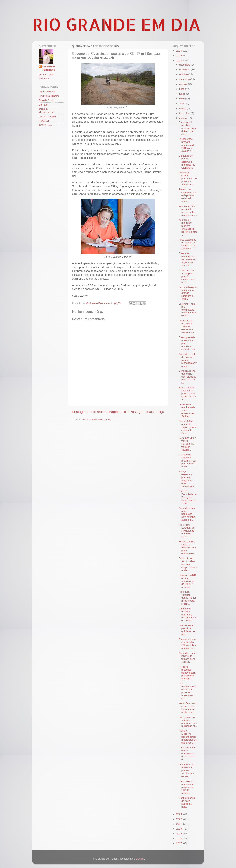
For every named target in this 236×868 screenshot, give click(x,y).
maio (182, 99)
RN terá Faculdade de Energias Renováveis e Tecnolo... (188, 497)
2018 (179, 838)
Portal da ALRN (47, 116)
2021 (179, 824)
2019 (179, 834)
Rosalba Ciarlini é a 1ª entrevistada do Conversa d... (187, 754)
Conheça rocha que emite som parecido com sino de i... (188, 377)
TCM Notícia (46, 125)
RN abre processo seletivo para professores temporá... (187, 673)
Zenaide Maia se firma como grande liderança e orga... (188, 293)
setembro (185, 79)
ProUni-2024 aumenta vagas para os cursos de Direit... (188, 427)
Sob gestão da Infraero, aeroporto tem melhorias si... (188, 722)
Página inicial (119, 412)
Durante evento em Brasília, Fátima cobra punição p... (187, 644)
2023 (179, 814)
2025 (179, 56)
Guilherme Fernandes (49, 68)
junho (183, 94)
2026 (179, 51)
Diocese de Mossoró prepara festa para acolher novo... (187, 461)
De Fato (43, 105)
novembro (185, 70)
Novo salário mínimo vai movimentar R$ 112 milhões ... (187, 787)
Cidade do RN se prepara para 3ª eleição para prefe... (187, 276)
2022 (179, 819)
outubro (184, 74)
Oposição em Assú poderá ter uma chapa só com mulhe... (188, 564)
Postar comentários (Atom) (97, 419)
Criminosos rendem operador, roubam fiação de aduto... (188, 615)
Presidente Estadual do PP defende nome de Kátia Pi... (187, 531)
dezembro (185, 65)
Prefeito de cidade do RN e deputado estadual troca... (188, 195)
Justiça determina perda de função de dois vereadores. (187, 479)
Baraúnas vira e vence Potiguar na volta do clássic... (187, 444)
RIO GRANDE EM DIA (117, 24)
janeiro (183, 118)
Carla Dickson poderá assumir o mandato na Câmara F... (187, 162)
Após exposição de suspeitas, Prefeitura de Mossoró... (187, 244)
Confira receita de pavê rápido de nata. (187, 802)
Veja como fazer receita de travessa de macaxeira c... (188, 211)
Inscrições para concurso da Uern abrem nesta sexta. (187, 708)
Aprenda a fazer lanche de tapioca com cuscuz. (188, 657)
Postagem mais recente (90, 412)
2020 (179, 829)
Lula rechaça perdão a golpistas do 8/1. (187, 630)
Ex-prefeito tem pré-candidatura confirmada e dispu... (187, 310)
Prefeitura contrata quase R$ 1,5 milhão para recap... (187, 598)
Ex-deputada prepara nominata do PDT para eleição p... (187, 145)
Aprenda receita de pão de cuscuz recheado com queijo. (188, 360)
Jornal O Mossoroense (46, 110)
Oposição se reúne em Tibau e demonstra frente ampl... (187, 327)
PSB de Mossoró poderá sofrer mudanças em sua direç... (188, 737)
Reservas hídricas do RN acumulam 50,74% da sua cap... (188, 259)
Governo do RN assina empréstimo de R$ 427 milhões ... (187, 581)
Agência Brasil (47, 91)
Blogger (140, 859)
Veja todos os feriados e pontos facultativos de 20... (186, 770)
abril (182, 103)
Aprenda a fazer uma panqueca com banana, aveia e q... (188, 514)
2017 (179, 843)
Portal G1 (44, 121)
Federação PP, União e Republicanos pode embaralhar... (188, 548)
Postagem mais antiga (147, 412)
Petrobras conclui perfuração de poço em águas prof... (188, 178)
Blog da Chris (46, 100)
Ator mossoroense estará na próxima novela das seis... (188, 691)
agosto (183, 84)
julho (182, 89)
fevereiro (184, 113)
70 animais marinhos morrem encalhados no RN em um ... (188, 227)
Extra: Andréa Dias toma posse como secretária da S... (187, 394)
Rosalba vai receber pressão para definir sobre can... (187, 128)
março (183, 108)
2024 (179, 61)
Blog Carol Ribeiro (49, 96)
